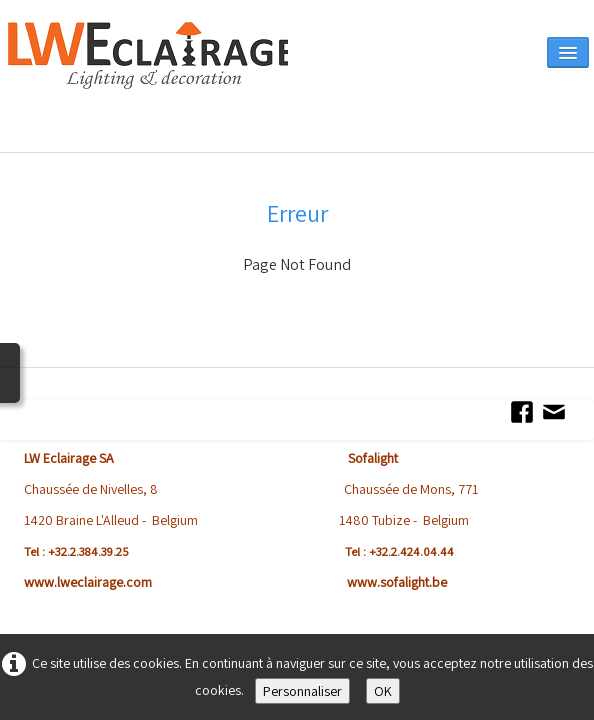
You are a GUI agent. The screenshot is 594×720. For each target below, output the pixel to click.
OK (383, 691)
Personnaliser (302, 691)
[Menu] (568, 52)
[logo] (148, 82)
